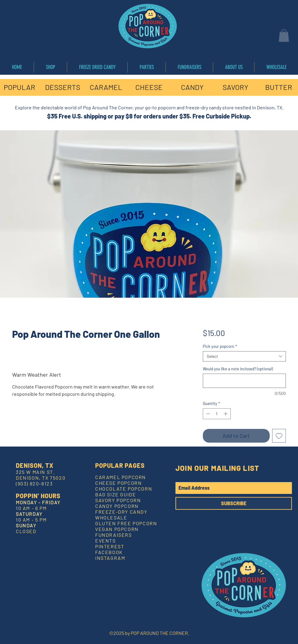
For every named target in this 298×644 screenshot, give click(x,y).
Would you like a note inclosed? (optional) (238, 369)
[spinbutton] (217, 414)
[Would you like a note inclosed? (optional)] (244, 381)
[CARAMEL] (106, 87)
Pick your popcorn (220, 346)
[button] (284, 36)
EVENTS (106, 541)
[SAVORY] (235, 87)
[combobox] (244, 356)
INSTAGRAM (110, 558)
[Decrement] (207, 414)
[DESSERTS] (63, 87)
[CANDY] (192, 87)
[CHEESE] (149, 87)
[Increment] (226, 414)
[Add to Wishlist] (279, 436)
